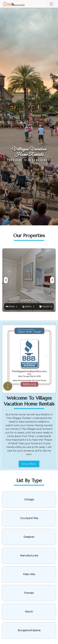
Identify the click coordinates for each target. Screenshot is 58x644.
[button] (52, 280)
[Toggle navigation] (51, 4)
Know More (29, 464)
